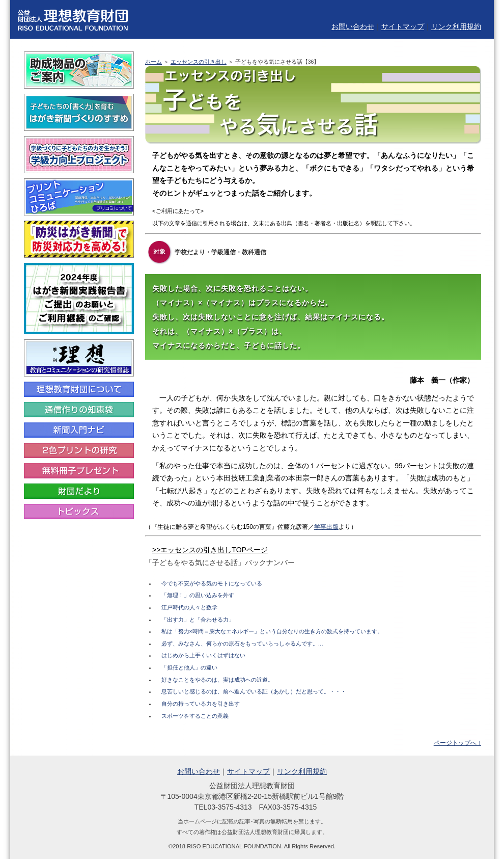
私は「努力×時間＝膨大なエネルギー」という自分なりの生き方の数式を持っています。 (272, 631)
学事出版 (326, 527)
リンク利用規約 (456, 26)
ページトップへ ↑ (457, 743)
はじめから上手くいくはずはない (203, 655)
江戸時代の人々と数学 (189, 607)
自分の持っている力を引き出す (201, 704)
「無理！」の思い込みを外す (198, 595)
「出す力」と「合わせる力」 (198, 620)
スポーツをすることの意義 (195, 716)
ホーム (153, 62)
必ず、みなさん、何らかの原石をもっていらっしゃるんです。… (243, 643)
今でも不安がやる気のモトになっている (212, 583)
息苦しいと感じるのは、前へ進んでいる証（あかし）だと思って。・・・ (254, 691)
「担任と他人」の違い (189, 667)
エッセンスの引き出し (199, 62)
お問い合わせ (353, 26)
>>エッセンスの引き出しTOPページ (210, 550)
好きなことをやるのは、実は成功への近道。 (217, 680)
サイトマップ (403, 26)
